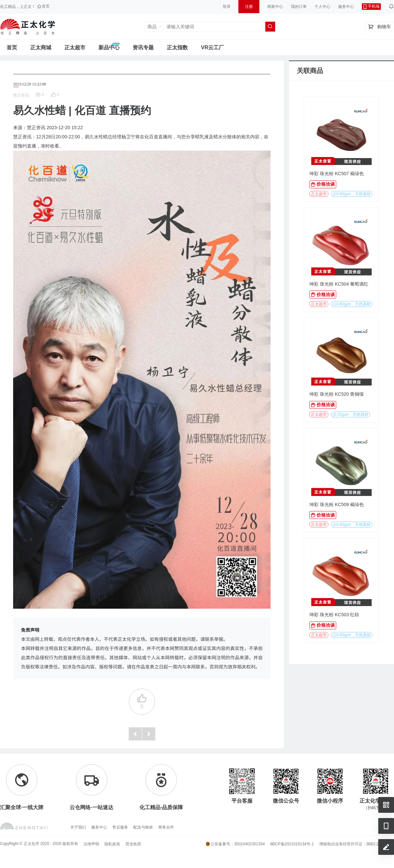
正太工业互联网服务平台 (28, 27)
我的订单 (299, 7)
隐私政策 (112, 844)
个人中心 (322, 7)
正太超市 (75, 47)
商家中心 (275, 7)
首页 (12, 47)
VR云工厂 (212, 47)
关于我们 (78, 827)
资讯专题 (143, 47)
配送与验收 (143, 827)
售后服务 (120, 827)
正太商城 (41, 47)
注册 (249, 7)
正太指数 (177, 47)
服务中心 (346, 7)
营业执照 (133, 844)
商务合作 (166, 827)
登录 (227, 7)
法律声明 (91, 844)
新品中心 (109, 47)
